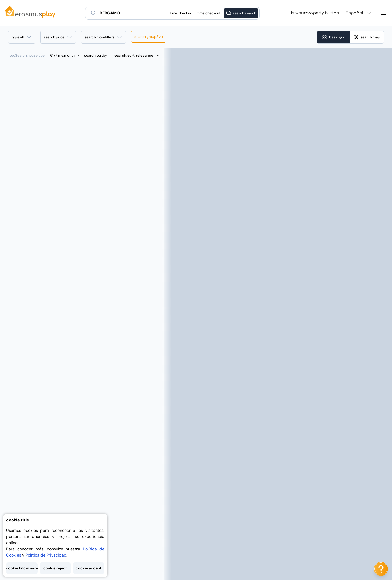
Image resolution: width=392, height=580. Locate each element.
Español (359, 13)
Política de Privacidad (46, 555)
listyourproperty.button (314, 13)
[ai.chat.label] (381, 569)
